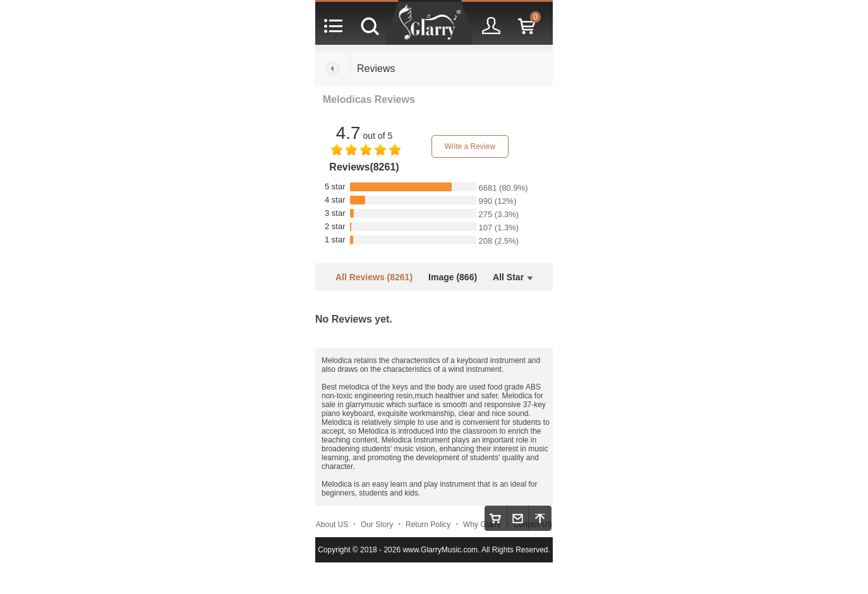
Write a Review (469, 146)
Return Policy (428, 525)
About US (332, 525)
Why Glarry (482, 525)
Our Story (377, 525)
